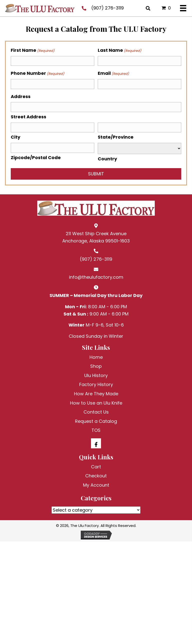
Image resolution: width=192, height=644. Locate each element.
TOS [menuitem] (96, 430)
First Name (33, 50)
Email (113, 73)
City (15, 137)
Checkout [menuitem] (96, 476)
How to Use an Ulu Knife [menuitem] (96, 403)
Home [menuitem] (96, 357)
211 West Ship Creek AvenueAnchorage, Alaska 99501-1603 (96, 237)
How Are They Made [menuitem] (96, 394)
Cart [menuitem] (96, 467)
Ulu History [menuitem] (96, 375)
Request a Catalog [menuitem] (96, 421)
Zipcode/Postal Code (36, 157)
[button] (96, 443)
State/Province (116, 137)
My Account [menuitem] (96, 485)
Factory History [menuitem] (96, 384)
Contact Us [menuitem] (96, 412)
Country (107, 159)
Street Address (28, 117)
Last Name (119, 50)
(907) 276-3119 (107, 8)
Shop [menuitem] (96, 366)
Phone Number (37, 73)
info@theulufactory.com (96, 277)
